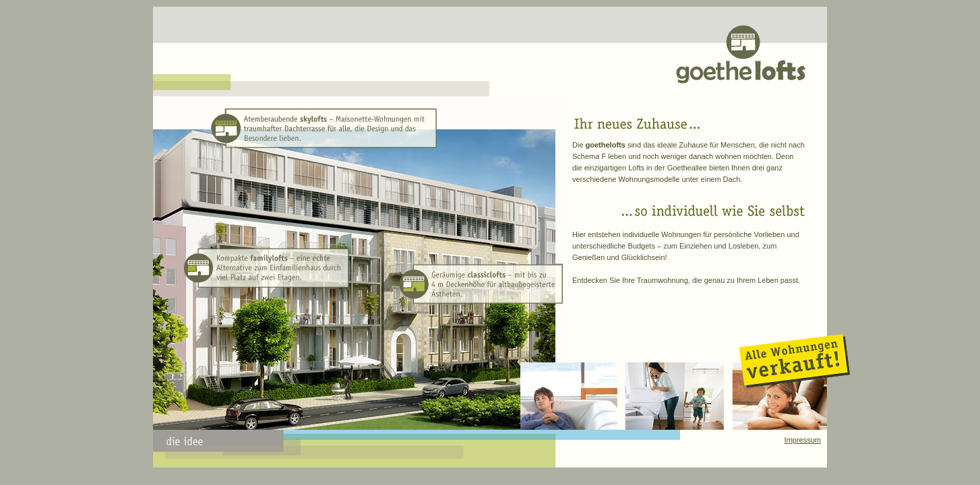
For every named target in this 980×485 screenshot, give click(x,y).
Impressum (803, 440)
